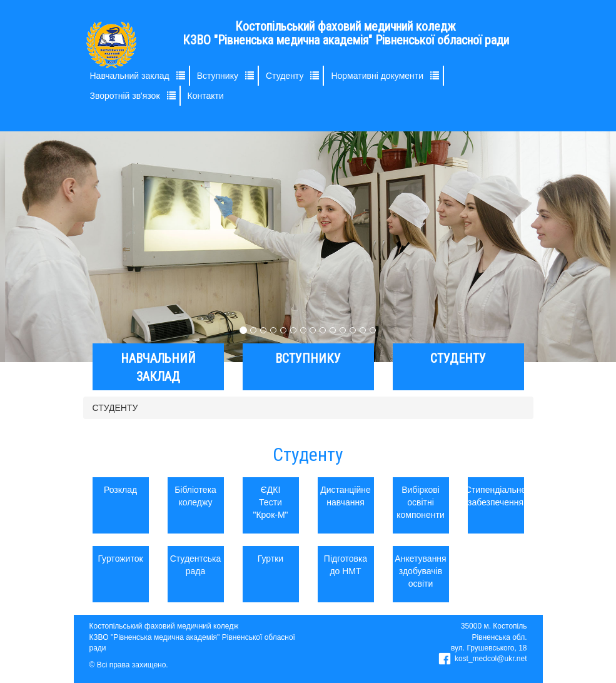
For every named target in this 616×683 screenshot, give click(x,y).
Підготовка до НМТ (346, 565)
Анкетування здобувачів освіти (421, 571)
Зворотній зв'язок (125, 96)
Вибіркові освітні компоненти (421, 502)
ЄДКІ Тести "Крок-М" (270, 502)
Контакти (206, 96)
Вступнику (218, 76)
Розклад (120, 490)
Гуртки (270, 559)
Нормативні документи (377, 76)
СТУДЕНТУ (458, 358)
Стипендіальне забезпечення (496, 496)
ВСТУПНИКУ (308, 358)
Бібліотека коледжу (195, 496)
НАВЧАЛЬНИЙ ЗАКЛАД (158, 367)
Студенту (285, 76)
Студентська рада (196, 565)
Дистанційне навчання (346, 496)
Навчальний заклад (130, 76)
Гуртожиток (121, 559)
